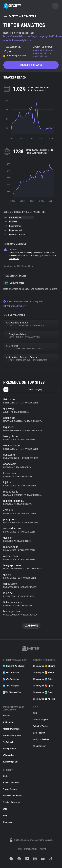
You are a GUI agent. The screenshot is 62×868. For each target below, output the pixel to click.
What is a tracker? (14, 306)
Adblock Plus (9, 722)
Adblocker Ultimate (11, 729)
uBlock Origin (9, 755)
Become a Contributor (12, 796)
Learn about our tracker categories (23, 301)
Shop (5, 809)
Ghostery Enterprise (11, 802)
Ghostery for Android (44, 699)
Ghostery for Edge (43, 692)
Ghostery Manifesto (11, 783)
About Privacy (39, 746)
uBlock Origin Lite (10, 762)
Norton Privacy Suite (12, 735)
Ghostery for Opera (43, 686)
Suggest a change (31, 65)
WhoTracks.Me (11, 679)
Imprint (43, 849)
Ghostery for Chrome (44, 666)
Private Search (11, 673)
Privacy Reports (10, 789)
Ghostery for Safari (43, 679)
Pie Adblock (8, 742)
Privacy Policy (31, 849)
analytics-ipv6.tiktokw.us (44, 50)
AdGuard (7, 716)
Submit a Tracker (41, 726)
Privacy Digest (11, 686)
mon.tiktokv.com (40, 56)
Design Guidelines (41, 739)
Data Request (39, 733)
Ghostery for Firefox (44, 673)
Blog (5, 815)
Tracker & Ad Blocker (14, 666)
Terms (19, 849)
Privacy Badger (9, 749)
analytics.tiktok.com (42, 53)
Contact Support (40, 720)
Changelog (8, 822)
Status (6, 776)
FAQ (35, 713)
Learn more (15, 259)
